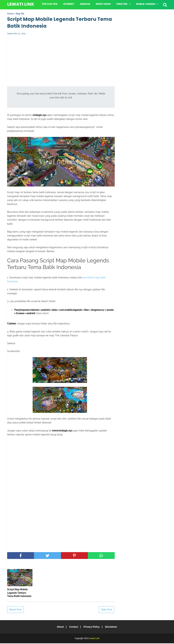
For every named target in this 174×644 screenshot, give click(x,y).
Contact (73, 627)
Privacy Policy (92, 627)
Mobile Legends (146, 4)
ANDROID (85, 4)
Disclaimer (113, 627)
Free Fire (122, 4)
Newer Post (15, 610)
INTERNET (69, 4)
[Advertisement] (61, 63)
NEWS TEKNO (103, 4)
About (59, 627)
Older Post (106, 610)
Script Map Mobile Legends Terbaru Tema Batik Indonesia (19, 593)
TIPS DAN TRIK (50, 4)
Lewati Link (21, 4)
